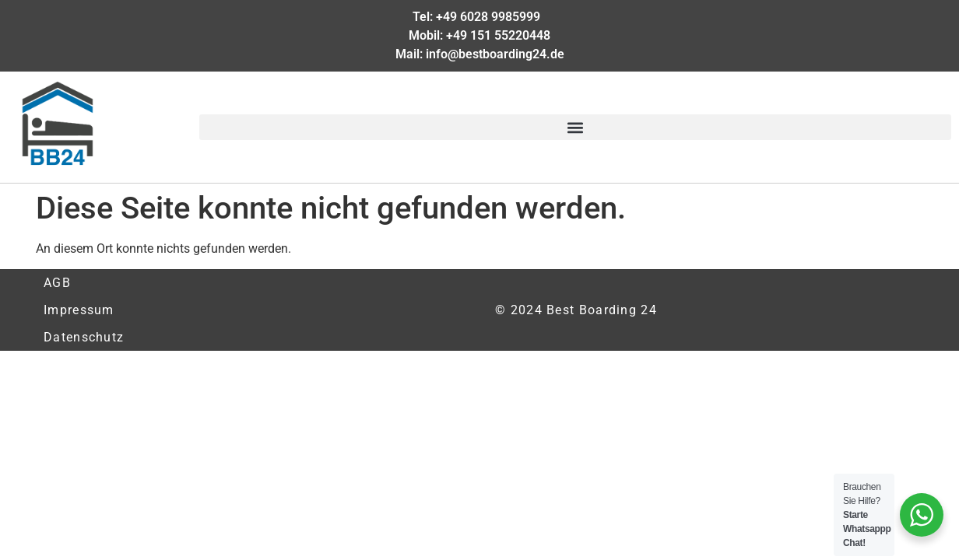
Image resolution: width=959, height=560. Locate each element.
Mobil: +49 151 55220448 (479, 35)
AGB (57, 283)
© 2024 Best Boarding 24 (576, 310)
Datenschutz (84, 337)
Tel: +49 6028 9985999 (479, 17)
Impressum (79, 310)
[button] (575, 127)
